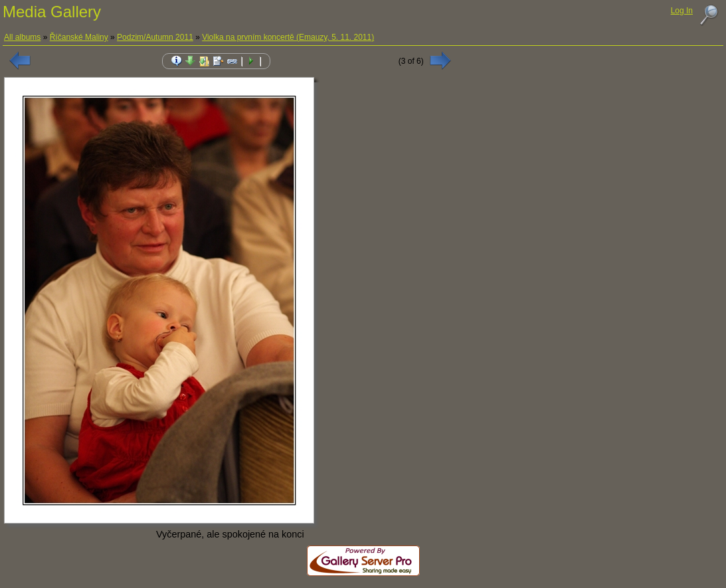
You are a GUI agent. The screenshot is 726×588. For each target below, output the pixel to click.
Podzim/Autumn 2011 (155, 37)
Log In (682, 11)
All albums (22, 37)
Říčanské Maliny (79, 37)
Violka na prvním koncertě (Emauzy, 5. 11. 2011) (288, 37)
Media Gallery (52, 12)
